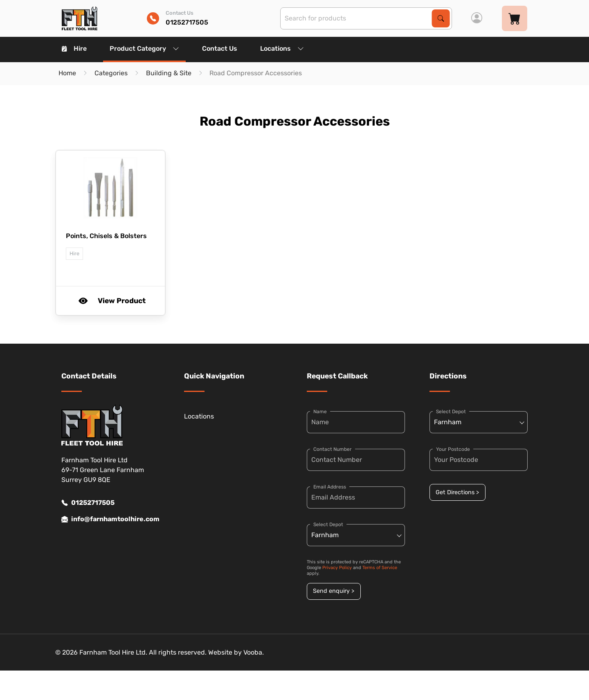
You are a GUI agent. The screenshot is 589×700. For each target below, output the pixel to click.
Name (320, 412)
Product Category (144, 48)
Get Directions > (457, 492)
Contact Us (220, 48)
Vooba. (254, 652)
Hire (74, 48)
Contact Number (333, 449)
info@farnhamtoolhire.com (110, 519)
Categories (111, 73)
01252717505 (88, 503)
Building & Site (169, 73)
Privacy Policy (337, 568)
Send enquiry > (334, 591)
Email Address (330, 487)
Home (67, 73)
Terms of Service (380, 568)
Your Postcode (453, 449)
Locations (282, 48)
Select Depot (328, 524)
